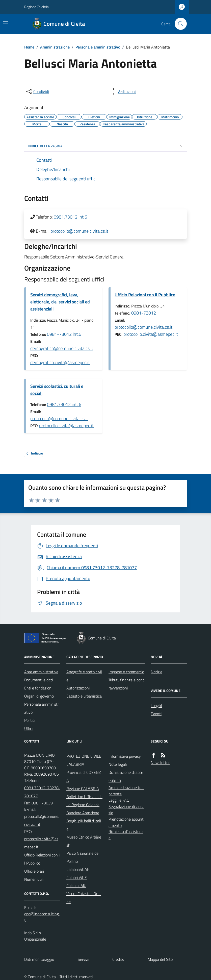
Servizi (83, 959)
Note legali (118, 764)
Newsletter (160, 762)
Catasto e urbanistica (84, 696)
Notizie (156, 672)
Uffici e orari (34, 871)
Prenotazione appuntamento (126, 822)
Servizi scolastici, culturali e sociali (57, 390)
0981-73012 (144, 313)
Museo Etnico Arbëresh (84, 841)
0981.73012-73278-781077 (42, 792)
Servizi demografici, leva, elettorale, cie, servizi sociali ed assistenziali (60, 302)
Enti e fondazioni (38, 688)
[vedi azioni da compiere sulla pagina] (123, 91)
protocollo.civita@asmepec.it (151, 334)
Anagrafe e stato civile (84, 676)
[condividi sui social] (37, 91)
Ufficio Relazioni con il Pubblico (145, 295)
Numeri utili (34, 879)
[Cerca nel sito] (179, 24)
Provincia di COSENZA (84, 776)
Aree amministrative (41, 672)
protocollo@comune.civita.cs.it (79, 231)
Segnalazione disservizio (126, 810)
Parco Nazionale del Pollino (83, 857)
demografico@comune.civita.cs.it (62, 348)
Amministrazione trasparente (126, 791)
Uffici (28, 728)
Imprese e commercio (126, 672)
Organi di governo (39, 696)
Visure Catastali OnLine (84, 898)
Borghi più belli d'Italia (84, 825)
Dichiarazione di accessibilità (126, 776)
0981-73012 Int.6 (64, 334)
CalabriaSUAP (78, 869)
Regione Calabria (36, 7)
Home (29, 47)
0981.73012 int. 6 (64, 404)
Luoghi (156, 706)
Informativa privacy (125, 756)
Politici (30, 720)
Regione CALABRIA (83, 788)
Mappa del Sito (160, 959)
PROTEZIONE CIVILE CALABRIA (84, 760)
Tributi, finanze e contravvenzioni (126, 684)
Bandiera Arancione (83, 813)
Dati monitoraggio (39, 959)
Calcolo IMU (76, 886)
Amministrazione (55, 47)
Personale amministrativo (98, 47)
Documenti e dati (38, 680)
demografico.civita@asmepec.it (60, 362)
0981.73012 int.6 (70, 217)
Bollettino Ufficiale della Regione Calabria (84, 801)
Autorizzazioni (78, 688)
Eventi (156, 714)
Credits (118, 959)
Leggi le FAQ (119, 800)
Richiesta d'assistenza (126, 835)
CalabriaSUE (77, 877)
